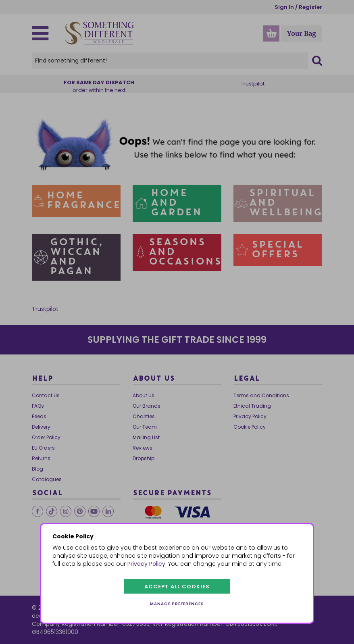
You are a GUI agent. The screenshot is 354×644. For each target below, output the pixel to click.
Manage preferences (177, 604)
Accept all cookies (177, 587)
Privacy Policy (146, 564)
